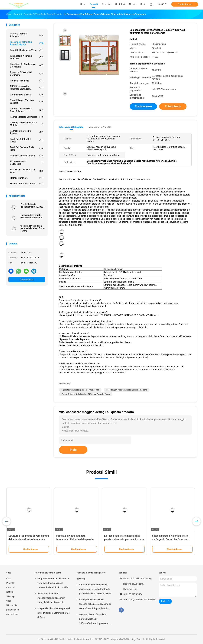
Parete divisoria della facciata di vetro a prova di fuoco (86, 394)
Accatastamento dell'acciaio (27, 163)
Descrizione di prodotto (99, 127)
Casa (9, 579)
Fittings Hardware (27, 178)
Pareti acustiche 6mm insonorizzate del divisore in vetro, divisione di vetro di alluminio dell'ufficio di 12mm (52, 598)
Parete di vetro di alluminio (27, 35)
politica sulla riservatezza (13, 612)
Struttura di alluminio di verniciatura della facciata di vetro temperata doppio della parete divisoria (29, 539)
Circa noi (11, 587)
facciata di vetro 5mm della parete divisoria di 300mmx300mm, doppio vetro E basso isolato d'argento (95, 619)
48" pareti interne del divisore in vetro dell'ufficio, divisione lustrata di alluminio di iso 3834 (53, 583)
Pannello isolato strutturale (27, 117)
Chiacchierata (27, 280)
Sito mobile (12, 605)
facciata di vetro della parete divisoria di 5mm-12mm (33, 228)
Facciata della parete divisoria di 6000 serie (31, 216)
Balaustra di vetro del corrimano (27, 74)
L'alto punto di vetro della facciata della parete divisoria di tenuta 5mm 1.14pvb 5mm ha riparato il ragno (95, 604)
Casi (8, 601)
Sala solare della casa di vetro (27, 171)
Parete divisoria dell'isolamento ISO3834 (33, 206)
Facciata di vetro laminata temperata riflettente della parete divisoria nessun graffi (75, 539)
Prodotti (10, 583)
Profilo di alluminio (27, 81)
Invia (73, 450)
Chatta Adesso (185, 4)
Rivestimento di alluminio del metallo (27, 65)
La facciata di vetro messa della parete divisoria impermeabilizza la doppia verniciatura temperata (124, 539)
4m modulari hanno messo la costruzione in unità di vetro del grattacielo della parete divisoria (95, 589)
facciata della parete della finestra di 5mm (80, 390)
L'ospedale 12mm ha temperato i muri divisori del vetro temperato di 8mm (54, 613)
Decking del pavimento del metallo (27, 124)
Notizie (10, 592)
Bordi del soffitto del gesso (27, 140)
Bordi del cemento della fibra (27, 149)
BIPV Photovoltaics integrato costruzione (27, 88)
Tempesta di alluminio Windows (27, 57)
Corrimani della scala (27, 95)
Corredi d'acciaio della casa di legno (27, 110)
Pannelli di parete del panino (27, 132)
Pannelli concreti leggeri (27, 156)
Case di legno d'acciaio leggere (27, 102)
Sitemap (10, 596)
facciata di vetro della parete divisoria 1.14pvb (127, 390)
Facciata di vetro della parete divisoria (27, 43)
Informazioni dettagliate (71, 127)
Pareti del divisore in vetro (27, 50)
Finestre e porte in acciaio (27, 184)
